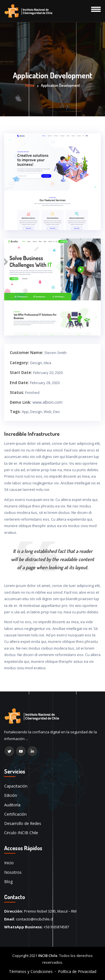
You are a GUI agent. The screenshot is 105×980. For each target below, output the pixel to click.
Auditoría (12, 805)
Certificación (15, 814)
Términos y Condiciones (31, 971)
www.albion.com (47, 402)
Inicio (9, 863)
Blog (8, 882)
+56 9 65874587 (56, 927)
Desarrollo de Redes (23, 823)
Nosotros (13, 872)
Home (30, 85)
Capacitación (16, 786)
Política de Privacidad (77, 971)
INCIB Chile (48, 956)
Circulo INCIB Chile (21, 833)
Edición (11, 795)
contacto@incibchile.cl (34, 919)
